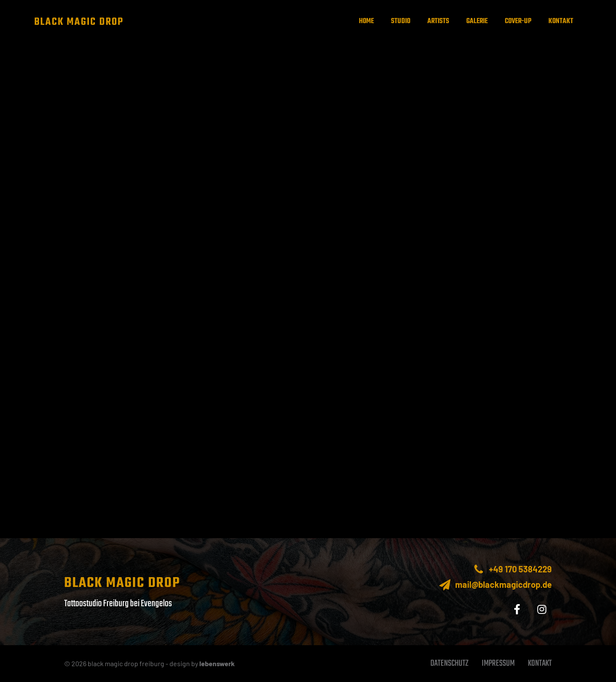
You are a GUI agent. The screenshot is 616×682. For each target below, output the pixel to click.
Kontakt (561, 21)
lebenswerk (217, 663)
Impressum (498, 663)
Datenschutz (449, 663)
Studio (401, 21)
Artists (438, 21)
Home (366, 21)
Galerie (477, 21)
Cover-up (518, 21)
